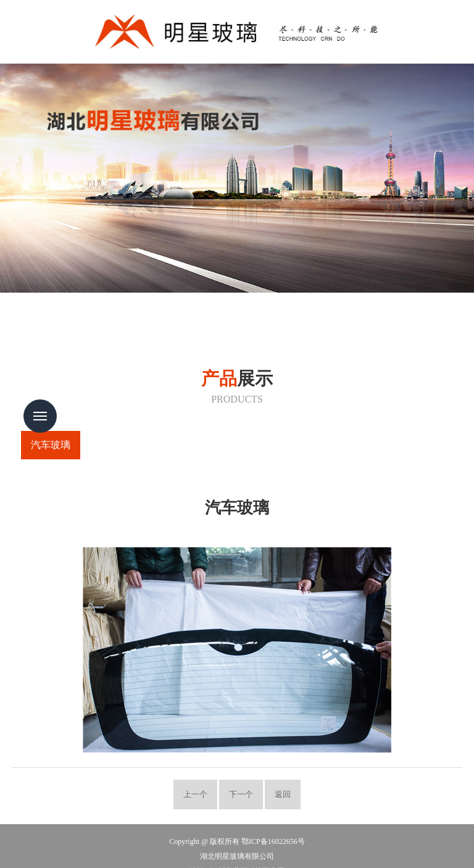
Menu (40, 416)
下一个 (241, 795)
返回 (283, 795)
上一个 (195, 795)
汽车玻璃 (51, 445)
